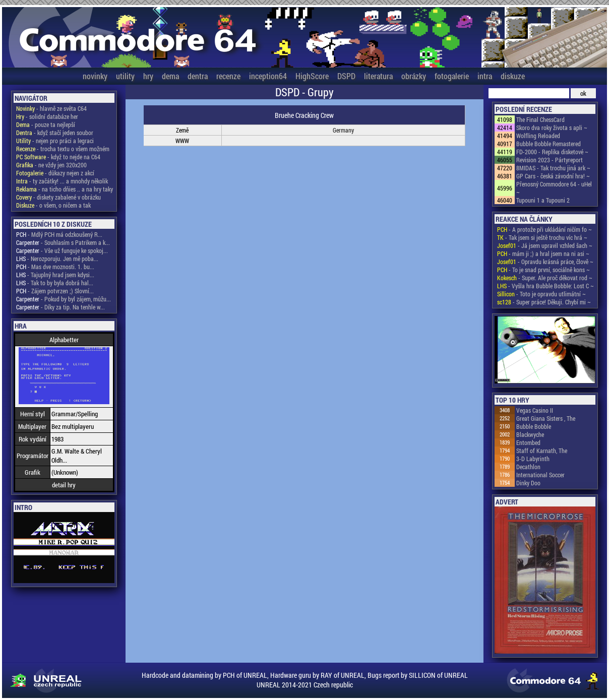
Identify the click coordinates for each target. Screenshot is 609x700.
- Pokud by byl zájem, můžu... (64, 299)
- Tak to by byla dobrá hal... (55, 283)
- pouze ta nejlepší (46, 124)
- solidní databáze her (47, 116)
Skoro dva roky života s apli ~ (552, 128)
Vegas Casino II (535, 410)
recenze (228, 76)
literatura (378, 76)
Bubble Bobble (534, 426)
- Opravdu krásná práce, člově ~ (545, 262)
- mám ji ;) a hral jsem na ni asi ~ (543, 253)
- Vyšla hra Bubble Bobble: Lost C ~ (545, 286)
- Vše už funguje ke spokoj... (62, 250)
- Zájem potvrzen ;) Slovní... (55, 291)
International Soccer (540, 475)
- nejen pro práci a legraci (55, 141)
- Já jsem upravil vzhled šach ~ (545, 245)
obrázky (414, 76)
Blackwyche (530, 434)
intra (485, 76)
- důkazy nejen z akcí (55, 173)
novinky (95, 76)
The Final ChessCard (540, 119)
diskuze (513, 76)
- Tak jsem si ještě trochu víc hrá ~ (542, 237)
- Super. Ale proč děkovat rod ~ (545, 278)
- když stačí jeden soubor (55, 133)
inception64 (268, 76)
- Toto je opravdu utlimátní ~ (541, 294)
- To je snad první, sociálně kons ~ (543, 270)
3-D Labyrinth (533, 459)
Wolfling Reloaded (538, 136)
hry (148, 76)
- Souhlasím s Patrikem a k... (63, 242)
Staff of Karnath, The (542, 451)
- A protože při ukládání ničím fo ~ (544, 229)
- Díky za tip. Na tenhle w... (60, 307)
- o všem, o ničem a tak (53, 205)
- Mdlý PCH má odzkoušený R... (59, 234)
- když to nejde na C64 (58, 157)
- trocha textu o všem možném (63, 149)
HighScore (312, 76)
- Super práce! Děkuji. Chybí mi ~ (544, 302)
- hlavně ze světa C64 (51, 108)
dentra (198, 76)
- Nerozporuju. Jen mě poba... (57, 259)
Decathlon (528, 467)
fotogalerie (452, 76)
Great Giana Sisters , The (546, 418)
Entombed (528, 442)
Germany (343, 130)
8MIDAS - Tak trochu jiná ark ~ (553, 168)
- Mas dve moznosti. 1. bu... (55, 267)
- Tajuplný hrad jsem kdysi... (55, 275)
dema (170, 76)
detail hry (64, 485)
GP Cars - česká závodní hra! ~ (553, 176)
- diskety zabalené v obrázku (58, 197)
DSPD (346, 76)
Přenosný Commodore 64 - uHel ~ (554, 188)
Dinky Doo (528, 483)
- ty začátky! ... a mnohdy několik (62, 181)
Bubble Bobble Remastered (549, 144)
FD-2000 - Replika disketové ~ (552, 152)
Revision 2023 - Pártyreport (550, 160)
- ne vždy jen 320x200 (51, 165)
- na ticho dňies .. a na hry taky (65, 189)
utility (125, 76)
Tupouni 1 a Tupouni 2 (543, 200)
